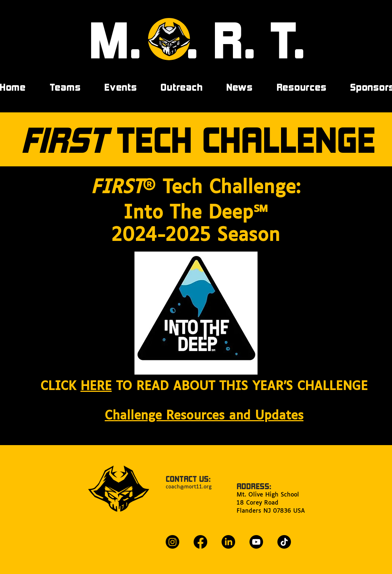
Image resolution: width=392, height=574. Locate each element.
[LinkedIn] (228, 542)
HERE (96, 387)
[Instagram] (172, 542)
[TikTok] (284, 542)
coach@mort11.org (189, 487)
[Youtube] (256, 542)
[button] (121, 87)
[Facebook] (200, 542)
